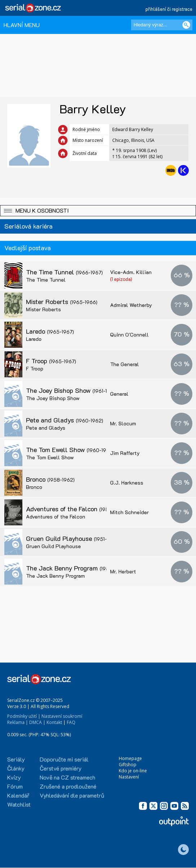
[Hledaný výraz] (162, 25)
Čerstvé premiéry (61, 768)
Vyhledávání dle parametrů (72, 795)
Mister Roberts (62, 301)
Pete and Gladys (65, 420)
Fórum (15, 786)
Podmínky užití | (24, 716)
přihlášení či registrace (169, 9)
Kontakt (54, 722)
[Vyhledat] (186, 25)
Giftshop (128, 765)
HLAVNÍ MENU (22, 25)
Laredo (50, 331)
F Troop (51, 361)
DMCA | (37, 722)
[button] (98, 211)
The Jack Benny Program (77, 568)
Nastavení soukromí (62, 716)
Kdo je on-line (133, 771)
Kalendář (18, 795)
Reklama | (18, 722)
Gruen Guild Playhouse (73, 538)
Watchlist (19, 804)
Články (16, 768)
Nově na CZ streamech (67, 777)
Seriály (16, 759)
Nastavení (129, 777)
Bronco (50, 479)
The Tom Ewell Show (69, 450)
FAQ (71, 722)
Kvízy (14, 777)
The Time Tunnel (64, 272)
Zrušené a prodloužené (68, 786)
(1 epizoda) (121, 279)
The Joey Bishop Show (72, 390)
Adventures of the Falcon (76, 509)
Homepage (130, 758)
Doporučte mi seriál (64, 759)
